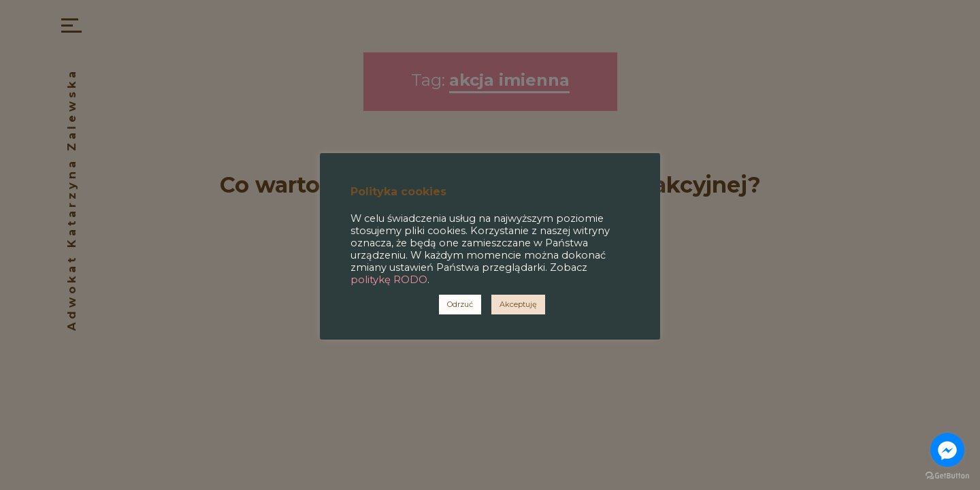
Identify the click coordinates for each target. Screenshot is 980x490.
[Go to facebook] (947, 450)
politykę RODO (389, 280)
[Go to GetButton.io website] (947, 476)
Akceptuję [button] (518, 304)
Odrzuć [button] (460, 304)
